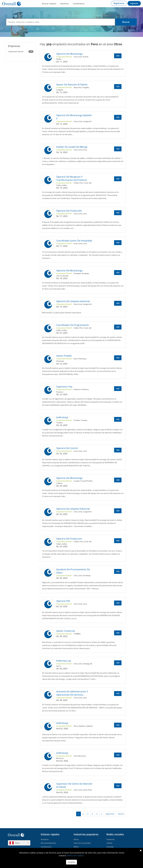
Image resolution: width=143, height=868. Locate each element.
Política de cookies (75, 855)
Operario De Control (67, 448)
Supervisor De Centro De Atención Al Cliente (74, 785)
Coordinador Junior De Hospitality (74, 241)
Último (121, 814)
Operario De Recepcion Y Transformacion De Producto (72, 178)
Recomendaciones (48, 843)
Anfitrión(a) (62, 417)
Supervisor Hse (64, 387)
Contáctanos (79, 4)
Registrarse (119, 3)
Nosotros (65, 4)
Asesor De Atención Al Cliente (72, 85)
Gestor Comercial (65, 631)
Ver (118, 56)
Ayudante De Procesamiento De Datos (73, 571)
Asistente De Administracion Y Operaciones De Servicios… (72, 693)
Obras (76, 839)
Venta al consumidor (82, 843)
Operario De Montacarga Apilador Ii (74, 117)
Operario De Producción (69, 211)
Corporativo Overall (21, 52)
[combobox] (19, 843)
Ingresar (134, 3)
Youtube (110, 847)
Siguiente (110, 814)
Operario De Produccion (69, 539)
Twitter (109, 843)
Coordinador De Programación (73, 325)
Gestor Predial (64, 356)
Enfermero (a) (64, 661)
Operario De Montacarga (69, 54)
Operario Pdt (63, 601)
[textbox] (19, 843)
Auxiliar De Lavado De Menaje (72, 147)
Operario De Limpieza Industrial (73, 301)
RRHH (76, 847)
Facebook (110, 839)
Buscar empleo (49, 4)
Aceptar (71, 862)
